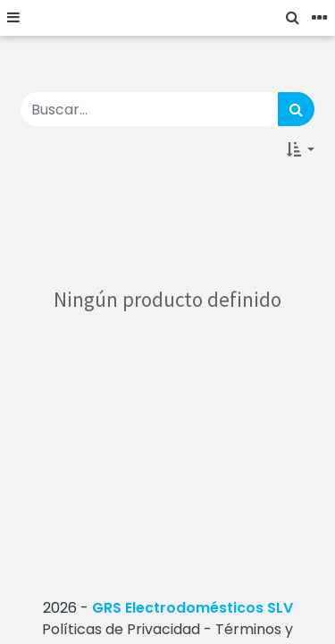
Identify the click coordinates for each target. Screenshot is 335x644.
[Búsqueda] (296, 109)
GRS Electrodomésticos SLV (193, 608)
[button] (301, 149)
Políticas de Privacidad (121, 629)
